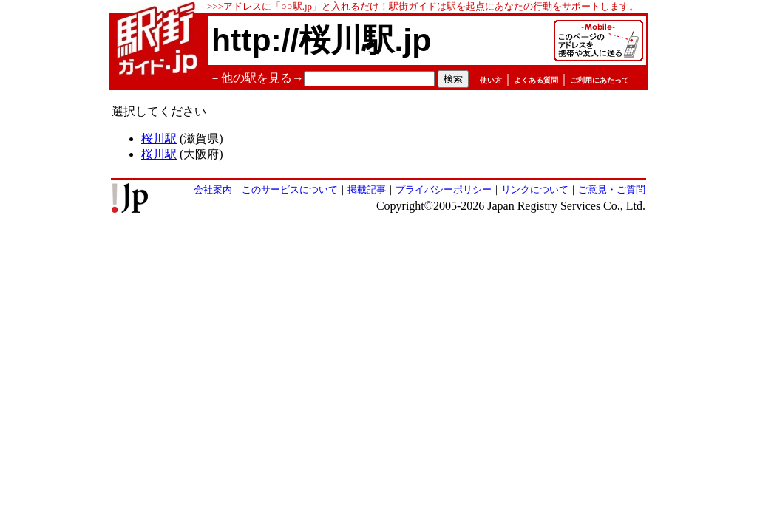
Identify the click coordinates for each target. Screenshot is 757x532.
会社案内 (213, 190)
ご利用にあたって (600, 80)
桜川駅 (159, 139)
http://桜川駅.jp (321, 40)
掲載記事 (367, 190)
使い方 (491, 80)
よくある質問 (536, 80)
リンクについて (535, 190)
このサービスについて (290, 190)
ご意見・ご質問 (612, 190)
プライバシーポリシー (444, 190)
